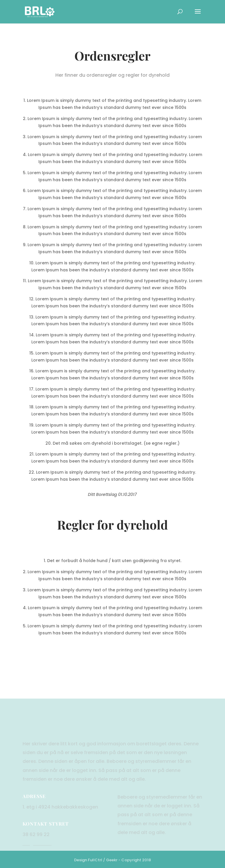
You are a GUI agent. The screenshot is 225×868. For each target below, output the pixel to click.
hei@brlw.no (37, 853)
